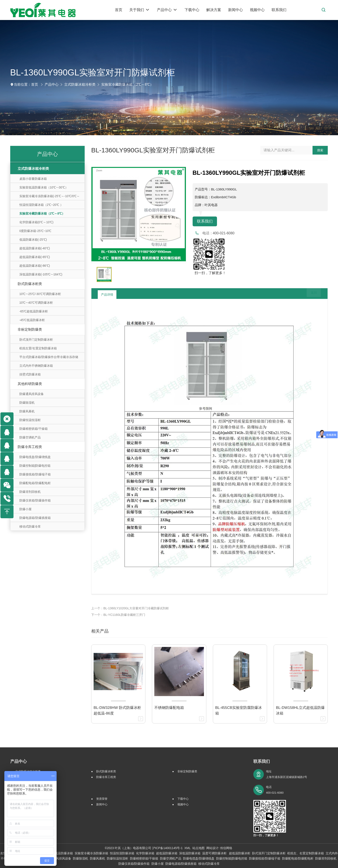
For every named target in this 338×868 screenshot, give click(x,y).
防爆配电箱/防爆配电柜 (35, 483)
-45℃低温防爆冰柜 (32, 320)
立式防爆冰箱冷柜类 (80, 84)
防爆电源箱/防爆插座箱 (35, 518)
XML (187, 848)
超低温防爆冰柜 (240, 853)
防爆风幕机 (27, 411)
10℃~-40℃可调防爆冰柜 (36, 303)
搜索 (320, 150)
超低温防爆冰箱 (167, 853)
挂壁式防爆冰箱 (30, 374)
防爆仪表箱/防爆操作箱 (35, 500)
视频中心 (183, 804)
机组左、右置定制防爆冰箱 (306, 853)
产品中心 (52, 84)
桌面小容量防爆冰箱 (33, 179)
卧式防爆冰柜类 (30, 284)
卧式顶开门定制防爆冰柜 (36, 340)
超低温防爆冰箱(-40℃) (35, 248)
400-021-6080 (224, 234)
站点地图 (198, 848)
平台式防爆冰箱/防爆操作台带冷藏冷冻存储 (49, 357)
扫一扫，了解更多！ (209, 274)
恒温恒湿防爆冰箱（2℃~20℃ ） (41, 205)
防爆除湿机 (27, 403)
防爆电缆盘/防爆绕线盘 (35, 457)
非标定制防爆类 (30, 329)
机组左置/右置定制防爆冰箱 (38, 348)
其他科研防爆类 (30, 384)
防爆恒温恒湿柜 (30, 420)
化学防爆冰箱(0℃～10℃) (36, 222)
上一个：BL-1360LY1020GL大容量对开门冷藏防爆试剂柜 (130, 608)
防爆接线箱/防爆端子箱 (35, 474)
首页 (35, 84)
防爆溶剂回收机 (30, 492)
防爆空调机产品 (30, 437)
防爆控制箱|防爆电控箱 (35, 466)
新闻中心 (102, 804)
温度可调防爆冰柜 (215, 853)
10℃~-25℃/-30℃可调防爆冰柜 (40, 294)
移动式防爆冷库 (30, 526)
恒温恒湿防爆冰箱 (122, 853)
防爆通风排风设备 (32, 394)
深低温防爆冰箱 (190, 853)
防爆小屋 (25, 509)
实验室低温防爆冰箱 (59, 853)
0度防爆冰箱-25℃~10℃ (35, 231)
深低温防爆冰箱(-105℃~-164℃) (41, 274)
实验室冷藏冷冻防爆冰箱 (91, 853)
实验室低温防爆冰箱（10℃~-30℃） (44, 187)
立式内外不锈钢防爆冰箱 (36, 366)
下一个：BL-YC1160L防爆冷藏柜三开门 (118, 615)
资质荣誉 (102, 799)
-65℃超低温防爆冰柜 (34, 311)
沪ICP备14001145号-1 (167, 848)
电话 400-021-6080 (275, 790)
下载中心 (183, 799)
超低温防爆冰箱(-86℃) (35, 266)
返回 (311, 295)
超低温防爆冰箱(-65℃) (35, 257)
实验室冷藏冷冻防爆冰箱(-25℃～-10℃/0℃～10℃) (50, 197)
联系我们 (206, 222)
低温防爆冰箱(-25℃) (33, 240)
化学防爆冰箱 (145, 853)
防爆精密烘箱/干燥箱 (34, 429)
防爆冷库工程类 (30, 447)
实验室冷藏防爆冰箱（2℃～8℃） (127, 84)
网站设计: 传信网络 (219, 848)
